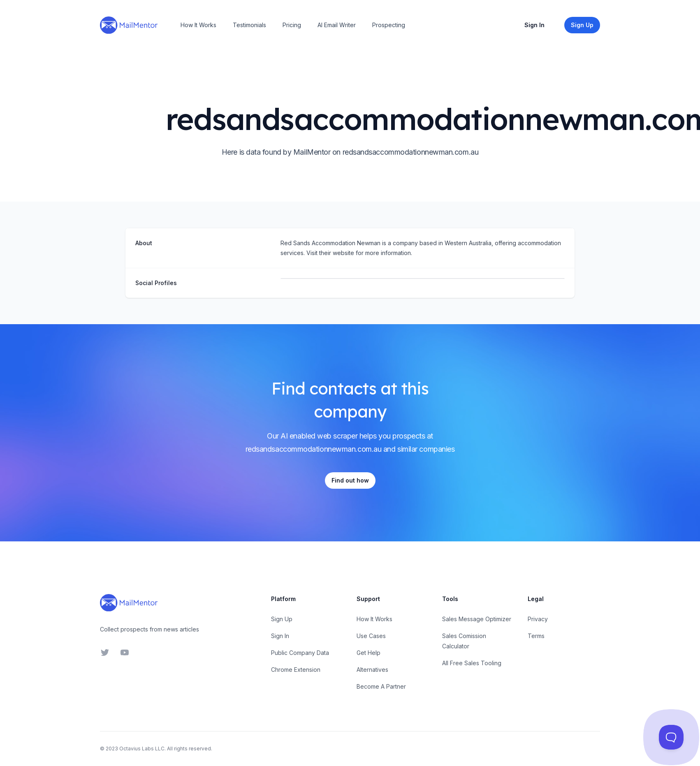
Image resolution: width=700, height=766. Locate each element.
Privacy (538, 619)
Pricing (292, 25)
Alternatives (372, 670)
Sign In (534, 25)
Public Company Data (300, 653)
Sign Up (282, 619)
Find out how (350, 480)
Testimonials (249, 25)
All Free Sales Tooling (472, 663)
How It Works (198, 25)
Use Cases (371, 636)
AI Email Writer (337, 25)
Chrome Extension (296, 670)
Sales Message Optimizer (477, 619)
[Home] (129, 25)
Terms (536, 636)
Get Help (369, 653)
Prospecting (389, 25)
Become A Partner (381, 686)
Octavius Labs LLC (142, 749)
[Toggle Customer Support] (671, 737)
